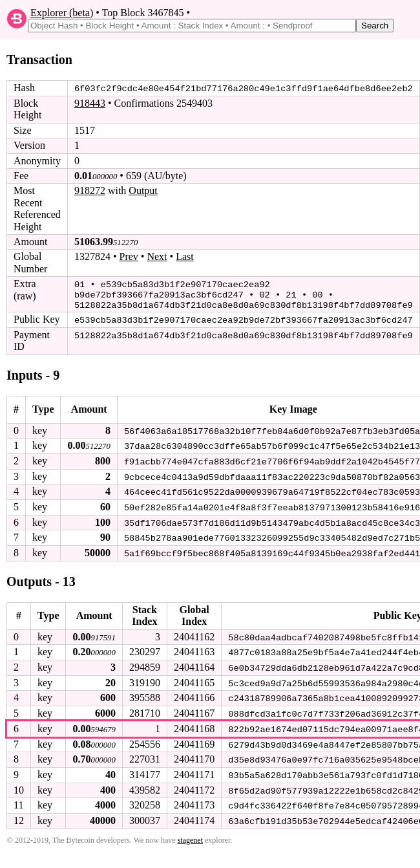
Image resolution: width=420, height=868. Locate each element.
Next (157, 256)
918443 (90, 103)
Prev (129, 256)
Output (143, 190)
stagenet (190, 834)
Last (185, 256)
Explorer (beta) (62, 13)
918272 (90, 190)
